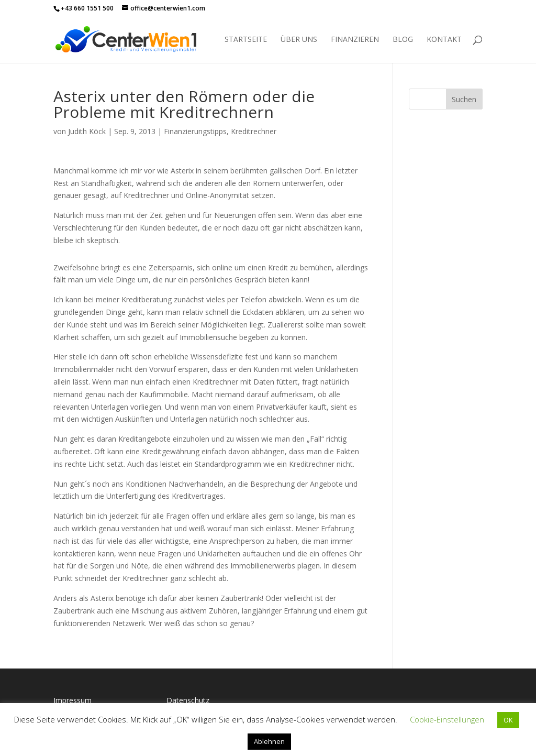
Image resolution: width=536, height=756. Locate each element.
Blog (403, 40)
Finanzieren (355, 40)
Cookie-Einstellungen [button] (447, 719)
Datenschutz (188, 700)
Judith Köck (87, 131)
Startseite (246, 40)
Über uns (299, 40)
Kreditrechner (254, 131)
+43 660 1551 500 (87, 8)
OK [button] (508, 720)
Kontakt (444, 40)
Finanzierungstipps (195, 131)
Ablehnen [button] (269, 741)
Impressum (72, 700)
